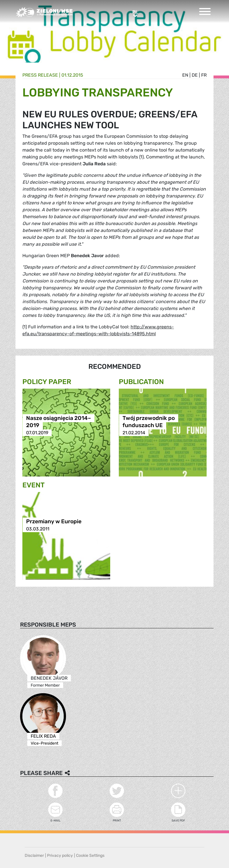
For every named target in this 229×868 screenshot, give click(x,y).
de (195, 75)
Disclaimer (34, 856)
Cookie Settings (90, 856)
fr (204, 75)
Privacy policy (60, 856)
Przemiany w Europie (54, 522)
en (185, 75)
